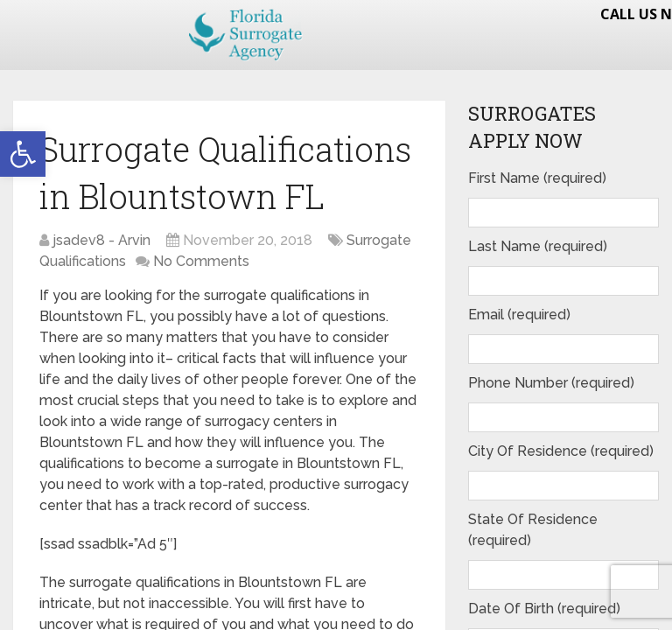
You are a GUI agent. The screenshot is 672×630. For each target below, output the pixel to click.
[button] (23, 154)
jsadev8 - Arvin (101, 240)
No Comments (201, 261)
